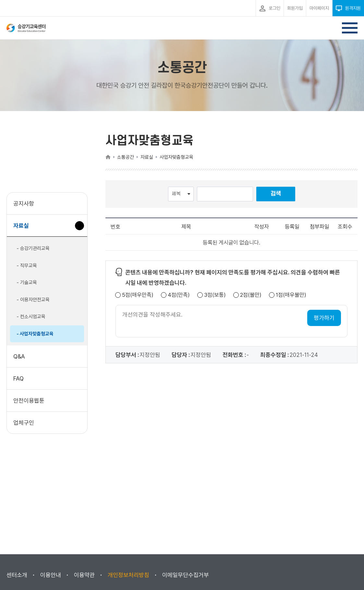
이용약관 (84, 575)
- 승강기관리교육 (33, 248)
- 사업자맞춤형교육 (35, 334)
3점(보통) (215, 295)
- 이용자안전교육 (33, 300)
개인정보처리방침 (128, 575)
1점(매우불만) (291, 295)
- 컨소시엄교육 (31, 317)
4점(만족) (179, 295)
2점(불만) (251, 295)
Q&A (19, 356)
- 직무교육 (27, 266)
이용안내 (51, 575)
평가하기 (324, 318)
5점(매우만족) (138, 295)
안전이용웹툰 (29, 401)
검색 (276, 194)
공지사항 (24, 203)
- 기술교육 (27, 282)
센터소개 (17, 575)
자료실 (24, 229)
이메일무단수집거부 (186, 575)
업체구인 (24, 423)
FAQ (18, 378)
